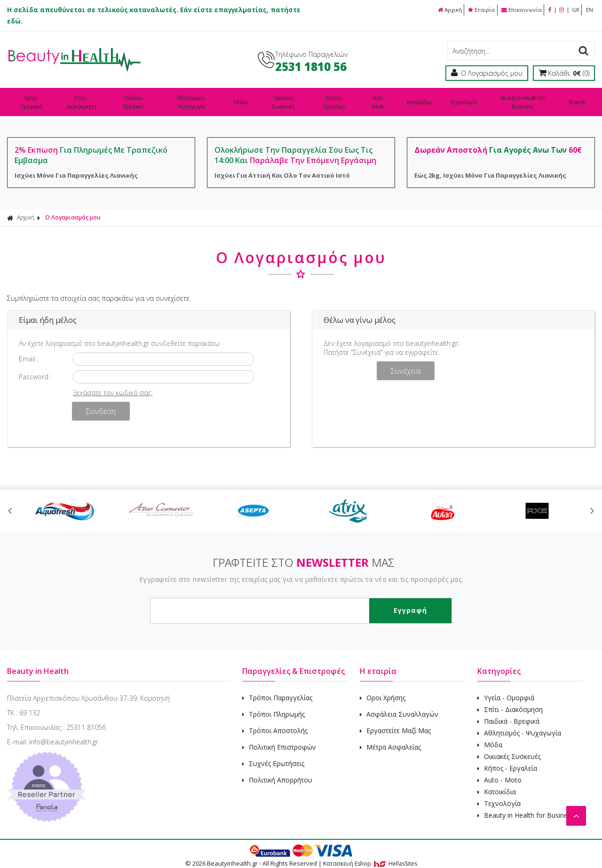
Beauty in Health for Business (525, 98)
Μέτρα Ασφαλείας (390, 739)
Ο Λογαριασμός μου (73, 209)
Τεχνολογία (467, 98)
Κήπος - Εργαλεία (348, 98)
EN (589, 10)
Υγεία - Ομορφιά (32, 98)
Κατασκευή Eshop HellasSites (370, 855)
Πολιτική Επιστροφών (279, 739)
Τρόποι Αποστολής (275, 722)
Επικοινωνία (519, 10)
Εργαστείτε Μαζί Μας (395, 722)
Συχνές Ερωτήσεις (273, 755)
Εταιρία (478, 10)
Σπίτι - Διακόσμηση (86, 98)
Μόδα (253, 98)
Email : (29, 350)
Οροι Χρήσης (383, 689)
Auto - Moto (392, 98)
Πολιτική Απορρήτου (277, 771)
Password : (35, 368)
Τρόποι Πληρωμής (273, 706)
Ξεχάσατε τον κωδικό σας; (113, 384)
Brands (578, 98)
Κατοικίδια (429, 98)
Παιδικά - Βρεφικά (142, 98)
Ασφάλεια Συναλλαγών (399, 706)
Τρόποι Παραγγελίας (277, 689)
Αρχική (445, 10)
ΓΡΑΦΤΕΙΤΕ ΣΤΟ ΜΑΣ (304, 554)
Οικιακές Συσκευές (293, 98)
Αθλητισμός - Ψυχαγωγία (205, 98)
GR (575, 10)
